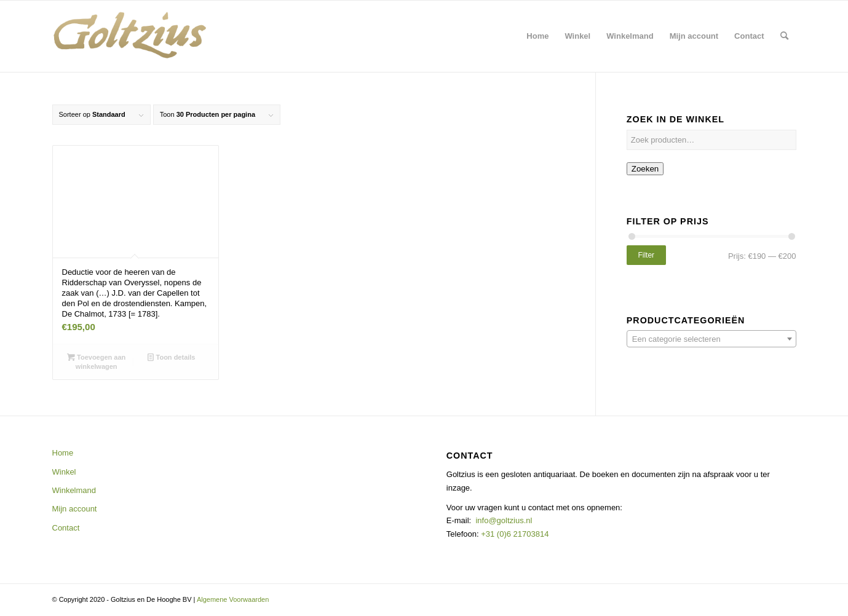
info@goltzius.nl (504, 520)
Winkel (64, 472)
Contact (66, 528)
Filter (646, 255)
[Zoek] (784, 36)
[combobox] (711, 339)
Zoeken (645, 169)
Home (63, 453)
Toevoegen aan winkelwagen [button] (96, 361)
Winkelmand (74, 490)
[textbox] (711, 339)
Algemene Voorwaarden (233, 599)
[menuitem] (537, 36)
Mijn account (75, 509)
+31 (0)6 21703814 (514, 534)
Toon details (171, 357)
